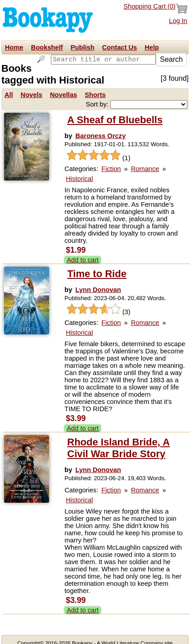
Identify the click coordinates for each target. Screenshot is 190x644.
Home (14, 47)
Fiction (111, 161)
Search (171, 59)
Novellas (63, 87)
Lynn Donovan (98, 282)
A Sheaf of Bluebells (115, 112)
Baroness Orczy (100, 128)
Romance (145, 161)
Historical (79, 171)
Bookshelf (47, 47)
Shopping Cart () (155, 9)
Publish (83, 47)
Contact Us (120, 47)
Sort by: (98, 96)
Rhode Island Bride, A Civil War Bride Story (118, 440)
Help (152, 47)
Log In (178, 21)
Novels (32, 87)
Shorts (95, 87)
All (9, 87)
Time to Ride (97, 266)
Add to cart (83, 252)
